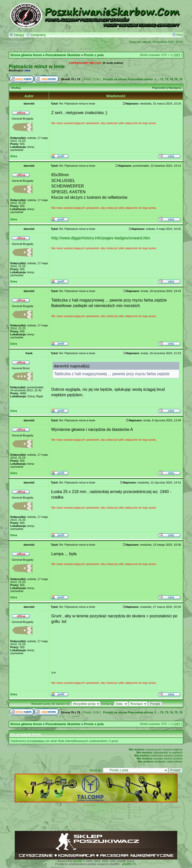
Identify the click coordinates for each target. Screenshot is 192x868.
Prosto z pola (94, 55)
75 (176, 79)
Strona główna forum (26, 55)
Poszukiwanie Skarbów (63, 55)
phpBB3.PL (129, 864)
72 (162, 79)
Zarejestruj (36, 35)
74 (171, 79)
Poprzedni (159, 88)
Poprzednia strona (140, 79)
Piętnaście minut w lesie (37, 66)
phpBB (78, 861)
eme (27, 70)
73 (167, 79)
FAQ (178, 35)
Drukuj (16, 88)
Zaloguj (17, 35)
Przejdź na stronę (115, 79)
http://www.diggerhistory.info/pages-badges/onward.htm (101, 238)
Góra (14, 156)
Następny (175, 88)
